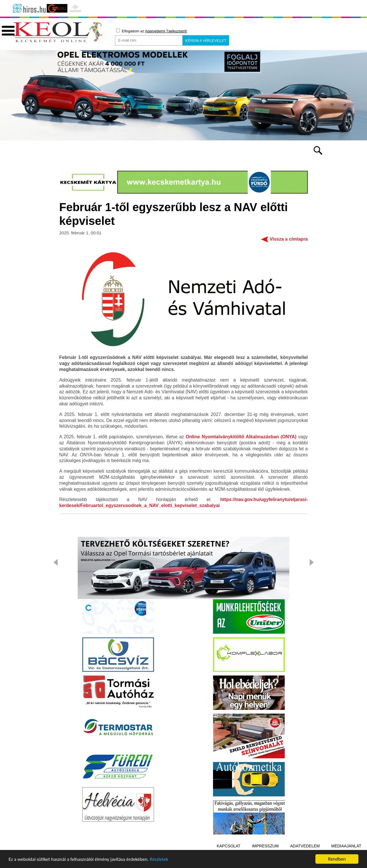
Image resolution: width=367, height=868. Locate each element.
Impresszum (265, 846)
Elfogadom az (152, 31)
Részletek (159, 860)
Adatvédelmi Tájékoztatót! (166, 31)
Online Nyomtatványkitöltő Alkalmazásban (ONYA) (241, 437)
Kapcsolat (229, 846)
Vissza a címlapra (289, 239)
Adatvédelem (305, 846)
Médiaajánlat (346, 846)
